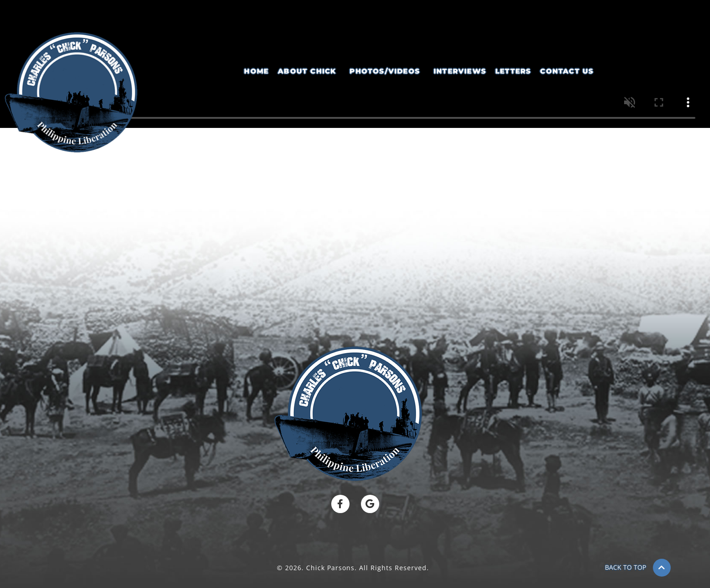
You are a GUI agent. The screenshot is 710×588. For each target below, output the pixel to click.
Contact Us (567, 71)
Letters (513, 71)
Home (256, 71)
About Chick (307, 71)
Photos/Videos (385, 71)
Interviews (460, 71)
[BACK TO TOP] (662, 568)
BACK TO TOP (625, 567)
